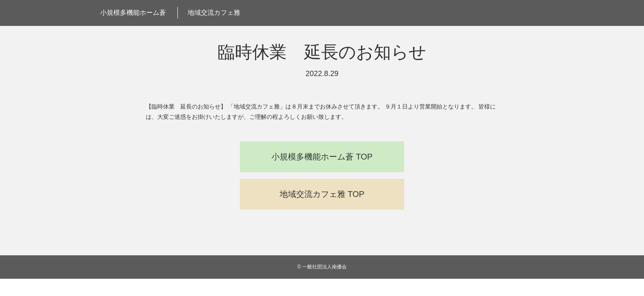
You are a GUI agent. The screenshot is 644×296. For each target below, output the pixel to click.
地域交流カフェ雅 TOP (322, 194)
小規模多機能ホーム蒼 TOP (322, 157)
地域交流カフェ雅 (214, 13)
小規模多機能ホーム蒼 (133, 13)
